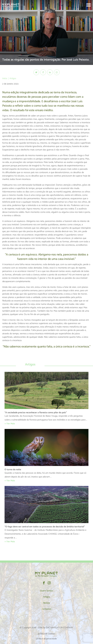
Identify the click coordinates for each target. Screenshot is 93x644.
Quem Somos (47, 591)
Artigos (13, 78)
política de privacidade (46, 639)
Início (5, 78)
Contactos (47, 609)
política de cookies (46, 634)
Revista (47, 603)
